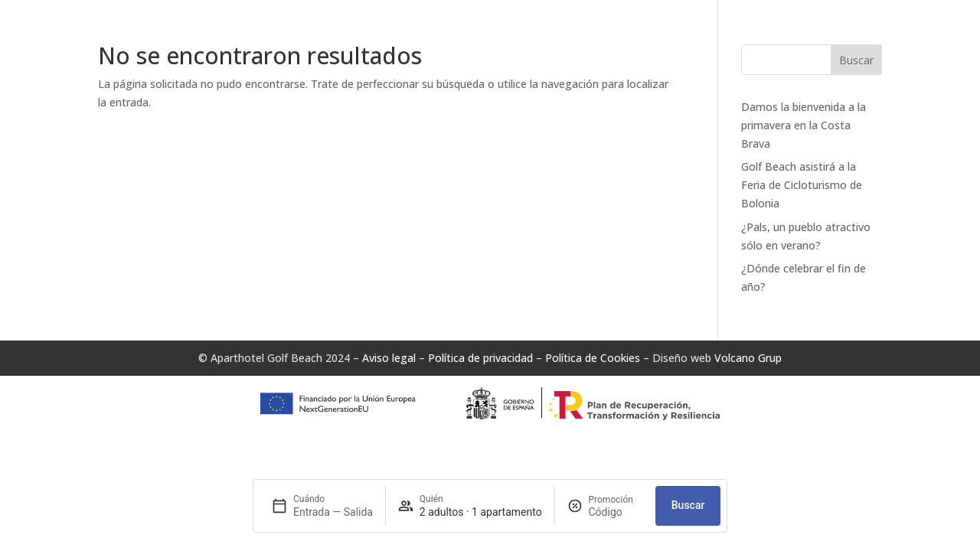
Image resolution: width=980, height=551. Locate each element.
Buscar (856, 60)
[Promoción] (616, 512)
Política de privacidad (480, 358)
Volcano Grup (748, 358)
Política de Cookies (593, 358)
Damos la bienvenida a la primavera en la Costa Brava (804, 125)
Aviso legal (389, 358)
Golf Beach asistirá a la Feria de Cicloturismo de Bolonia (802, 185)
